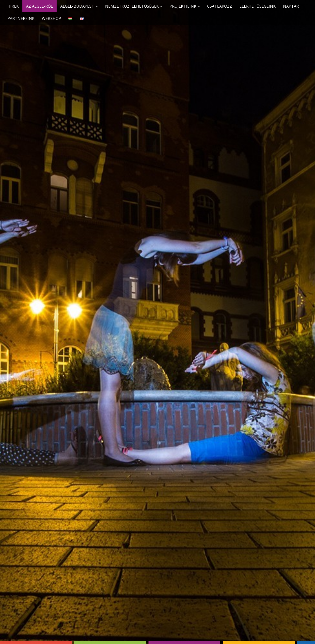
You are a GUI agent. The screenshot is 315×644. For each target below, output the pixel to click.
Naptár (291, 6)
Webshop (51, 18)
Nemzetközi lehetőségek (134, 6)
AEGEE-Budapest (79, 6)
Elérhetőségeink (258, 6)
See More (158, 330)
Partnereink (21, 18)
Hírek (13, 6)
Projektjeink (185, 6)
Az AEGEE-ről (39, 6)
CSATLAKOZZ (220, 6)
